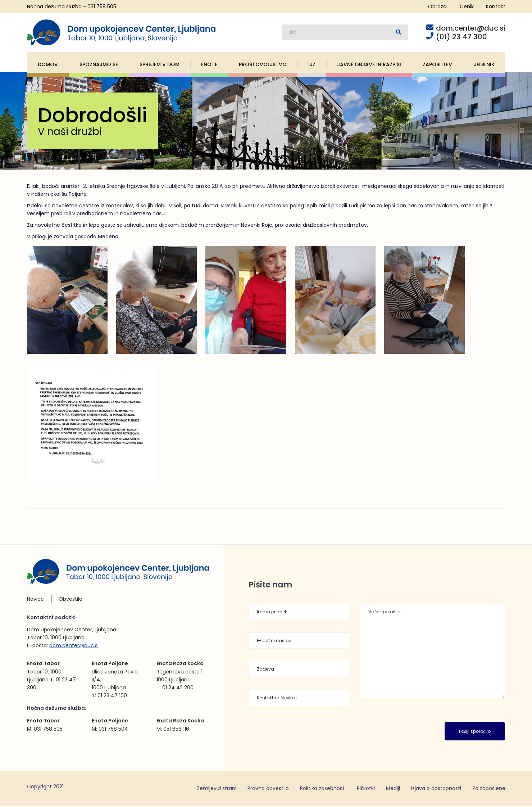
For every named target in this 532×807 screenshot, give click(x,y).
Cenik (467, 6)
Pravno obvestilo (268, 789)
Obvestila (71, 600)
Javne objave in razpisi (369, 65)
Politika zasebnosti (323, 789)
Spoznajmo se (99, 65)
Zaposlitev (437, 65)
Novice (35, 600)
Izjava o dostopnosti (436, 789)
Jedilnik (484, 65)
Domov (48, 65)
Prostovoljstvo (263, 65)
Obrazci (438, 6)
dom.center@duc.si (74, 646)
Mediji (393, 789)
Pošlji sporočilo (475, 732)
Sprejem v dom (160, 65)
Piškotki (366, 789)
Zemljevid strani (217, 789)
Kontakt (496, 6)
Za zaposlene (489, 789)
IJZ (312, 65)
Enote (209, 65)
